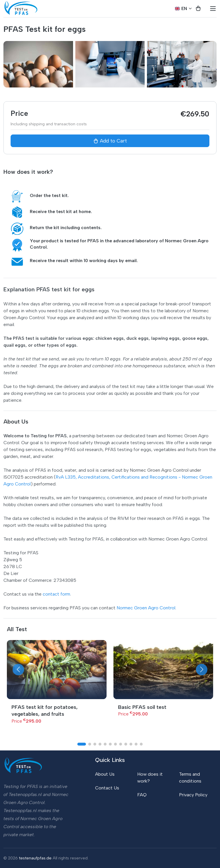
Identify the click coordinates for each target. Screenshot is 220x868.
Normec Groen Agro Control (146, 608)
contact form (56, 594)
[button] (18, 670)
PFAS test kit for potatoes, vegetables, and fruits (45, 711)
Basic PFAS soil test (142, 707)
